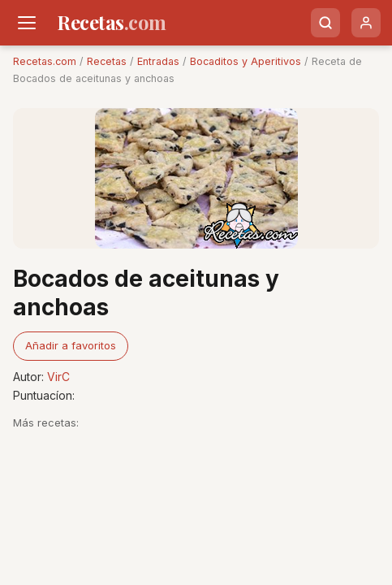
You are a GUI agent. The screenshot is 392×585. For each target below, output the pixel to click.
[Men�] (27, 23)
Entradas (158, 61)
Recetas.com (45, 61)
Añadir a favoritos (71, 345)
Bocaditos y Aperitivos (246, 61)
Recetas (107, 61)
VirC (58, 377)
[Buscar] (325, 23)
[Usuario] (366, 23)
